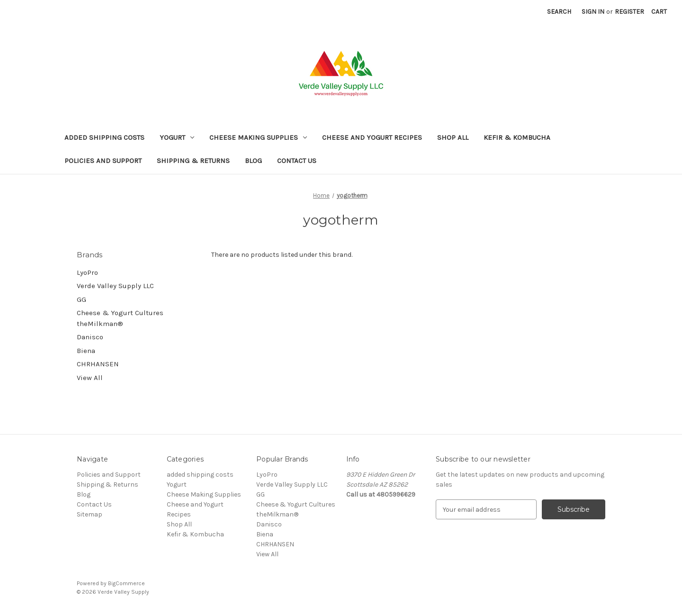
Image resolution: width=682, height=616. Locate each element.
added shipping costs (104, 137)
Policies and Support (103, 161)
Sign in (593, 12)
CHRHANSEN (98, 364)
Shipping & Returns (193, 161)
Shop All (453, 137)
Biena (86, 351)
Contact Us (297, 161)
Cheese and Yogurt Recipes (372, 137)
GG (81, 299)
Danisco (90, 337)
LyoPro (87, 272)
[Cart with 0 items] (659, 12)
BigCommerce (126, 583)
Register (629, 12)
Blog (253, 161)
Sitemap (90, 514)
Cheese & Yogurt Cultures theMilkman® (120, 318)
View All (90, 378)
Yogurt (177, 137)
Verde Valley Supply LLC (115, 286)
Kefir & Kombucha (517, 137)
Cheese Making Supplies (258, 137)
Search (559, 12)
